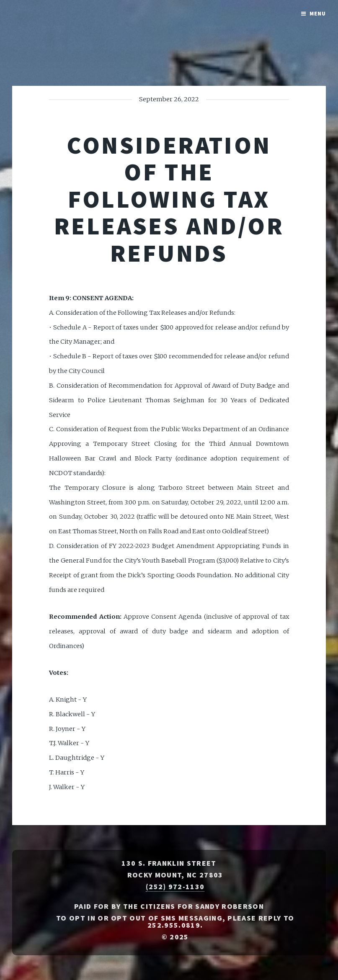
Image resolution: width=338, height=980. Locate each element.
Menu (318, 14)
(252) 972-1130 (175, 887)
